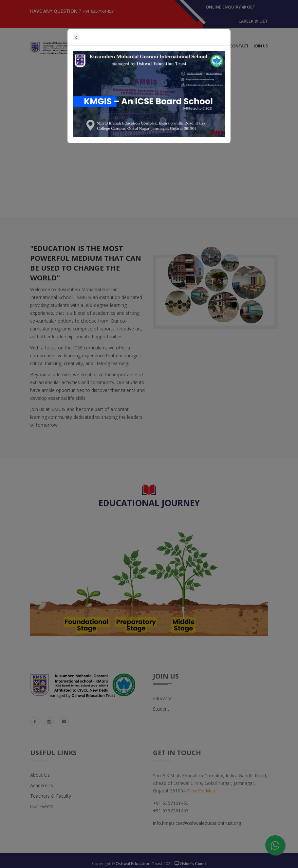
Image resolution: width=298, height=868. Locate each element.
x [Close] (76, 37)
